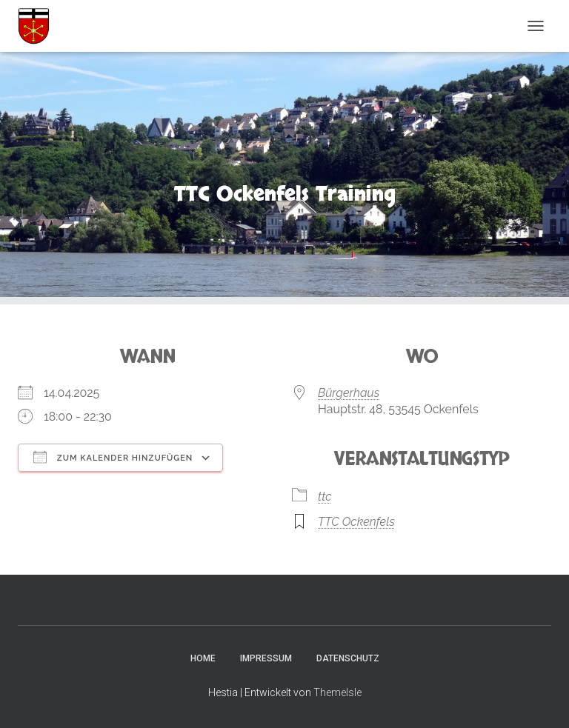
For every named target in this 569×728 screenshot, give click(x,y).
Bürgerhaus (349, 393)
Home (203, 658)
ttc (325, 497)
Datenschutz (348, 658)
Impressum (266, 658)
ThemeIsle (337, 692)
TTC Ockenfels (356, 522)
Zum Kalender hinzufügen (113, 457)
